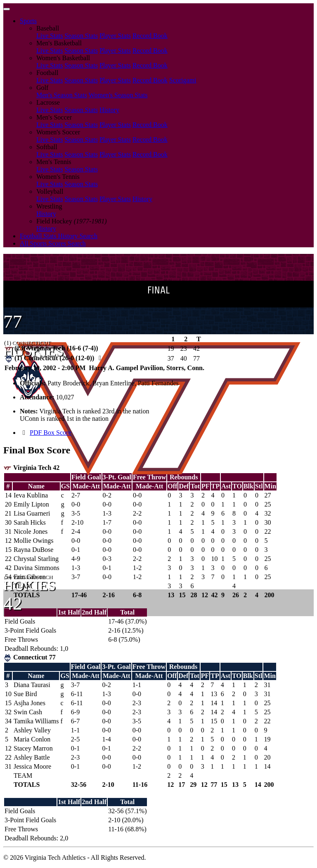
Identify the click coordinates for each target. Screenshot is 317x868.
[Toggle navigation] (7, 9)
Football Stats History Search (59, 236)
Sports (28, 21)
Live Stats (50, 36)
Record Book (150, 36)
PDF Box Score (50, 433)
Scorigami (183, 80)
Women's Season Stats (118, 95)
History (109, 110)
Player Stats (115, 36)
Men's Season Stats (62, 95)
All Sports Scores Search (53, 243)
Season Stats (81, 36)
